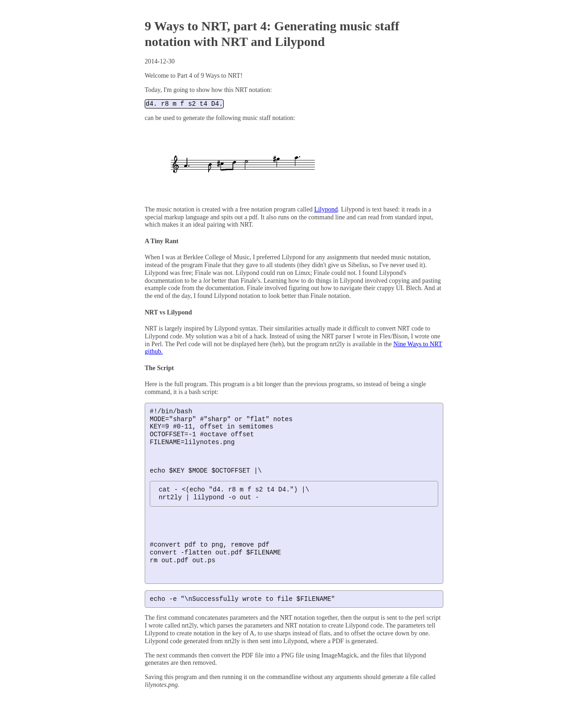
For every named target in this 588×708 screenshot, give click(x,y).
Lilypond (326, 210)
